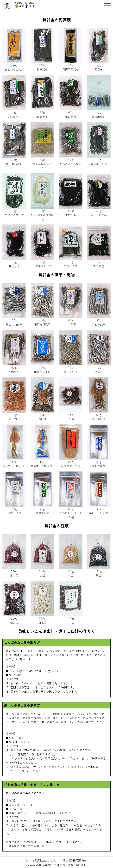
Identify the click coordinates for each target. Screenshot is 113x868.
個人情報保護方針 (75, 860)
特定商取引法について (41, 860)
